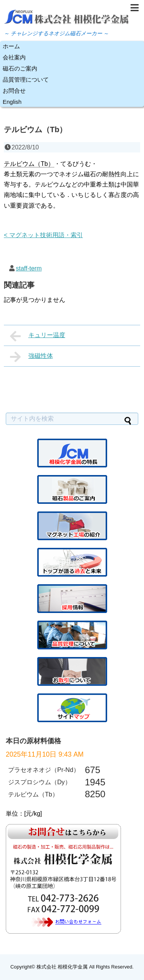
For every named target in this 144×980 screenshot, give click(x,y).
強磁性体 (31, 357)
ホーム (11, 46)
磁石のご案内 (20, 68)
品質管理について (26, 79)
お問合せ (14, 91)
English (12, 102)
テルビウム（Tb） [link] (29, 164)
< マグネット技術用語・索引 (43, 235)
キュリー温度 (38, 336)
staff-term (29, 268)
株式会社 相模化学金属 (62, 967)
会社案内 (14, 57)
